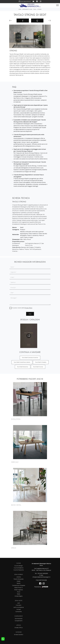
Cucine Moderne (19, 568)
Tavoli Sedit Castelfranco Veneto (22, 362)
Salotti (19, 583)
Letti (19, 603)
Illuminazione (19, 619)
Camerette (19, 612)
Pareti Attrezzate (19, 579)
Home (20, 9)
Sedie (19, 594)
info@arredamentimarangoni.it (41, 577)
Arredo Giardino (19, 635)
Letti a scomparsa (19, 607)
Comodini (19, 605)
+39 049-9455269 (43, 573)
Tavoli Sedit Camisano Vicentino (30, 358)
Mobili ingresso (19, 590)
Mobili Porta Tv (19, 588)
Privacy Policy (29, 308)
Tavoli (35, 9)
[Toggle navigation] (57, 5)
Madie (19, 581)
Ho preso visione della (22, 308)
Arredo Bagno (19, 596)
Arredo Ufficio (19, 628)
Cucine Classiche (19, 570)
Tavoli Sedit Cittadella (41, 362)
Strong (39, 9)
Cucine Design (19, 566)
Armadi (19, 609)
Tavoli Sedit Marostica (23, 367)
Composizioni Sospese (19, 585)
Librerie (19, 577)
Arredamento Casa (27, 9)
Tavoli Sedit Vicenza (38, 367)
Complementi (19, 621)
